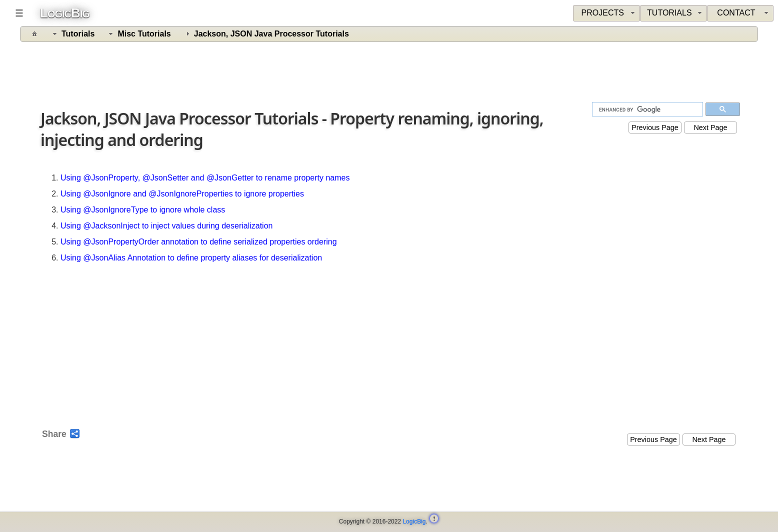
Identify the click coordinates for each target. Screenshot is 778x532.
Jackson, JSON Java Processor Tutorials (271, 34)
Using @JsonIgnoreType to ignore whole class (143, 210)
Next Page (710, 127)
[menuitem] (740, 13)
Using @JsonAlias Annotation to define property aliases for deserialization (191, 258)
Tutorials (78, 34)
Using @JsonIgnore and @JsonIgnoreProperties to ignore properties (182, 194)
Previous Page (655, 127)
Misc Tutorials (144, 34)
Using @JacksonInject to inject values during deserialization (166, 226)
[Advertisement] (390, 73)
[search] (648, 109)
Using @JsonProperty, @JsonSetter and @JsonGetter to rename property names (205, 178)
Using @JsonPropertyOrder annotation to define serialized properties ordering (199, 242)
